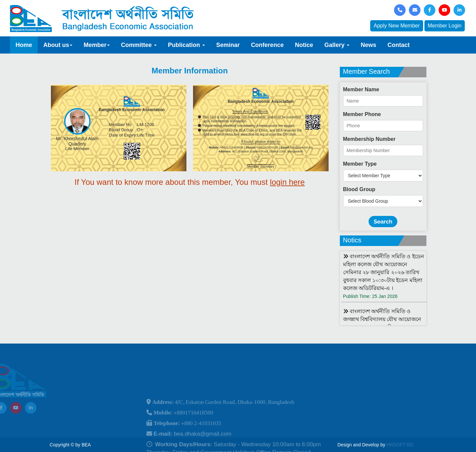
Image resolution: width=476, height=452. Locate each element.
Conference (267, 45)
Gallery (337, 45)
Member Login (445, 26)
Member (97, 45)
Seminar (228, 45)
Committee (139, 45)
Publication (186, 45)
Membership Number (369, 139)
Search (383, 222)
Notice (304, 45)
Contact (398, 45)
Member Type (360, 164)
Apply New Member (397, 26)
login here (287, 182)
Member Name (361, 89)
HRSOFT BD (400, 445)
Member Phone (362, 114)
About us (58, 45)
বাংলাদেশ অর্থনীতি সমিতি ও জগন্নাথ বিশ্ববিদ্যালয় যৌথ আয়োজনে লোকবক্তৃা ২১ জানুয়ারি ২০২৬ (382, 319)
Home (24, 45)
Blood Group (359, 189)
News (368, 45)
